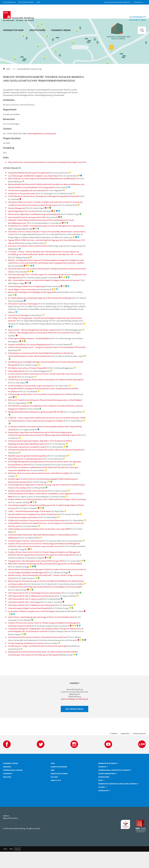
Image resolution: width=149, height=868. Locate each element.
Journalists (103, 807)
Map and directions (11, 834)
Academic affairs (11, 780)
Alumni (102, 803)
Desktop (18, 865)
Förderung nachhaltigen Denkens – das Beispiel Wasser (30, 355)
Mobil (5, 865)
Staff (100, 797)
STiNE (38, 2)
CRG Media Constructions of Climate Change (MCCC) (29, 384)
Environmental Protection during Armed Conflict (27, 234)
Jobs (53, 786)
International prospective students (114, 786)
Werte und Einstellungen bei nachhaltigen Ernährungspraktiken (33, 309)
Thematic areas (61, 30)
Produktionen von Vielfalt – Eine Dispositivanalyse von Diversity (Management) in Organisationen (46, 242)
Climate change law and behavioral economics (26, 660)
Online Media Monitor (17, 387)
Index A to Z (56, 797)
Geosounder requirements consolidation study (26, 463)
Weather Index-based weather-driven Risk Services (28, 507)
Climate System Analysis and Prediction (24, 534)
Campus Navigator (59, 783)
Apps (53, 780)
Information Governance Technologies (23, 320)
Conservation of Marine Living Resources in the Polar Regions (32, 628)
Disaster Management (17, 224)
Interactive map (13, 30)
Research (7, 783)
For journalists (9, 2)
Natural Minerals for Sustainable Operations (25, 475)
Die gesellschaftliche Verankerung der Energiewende (29, 189)
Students (102, 783)
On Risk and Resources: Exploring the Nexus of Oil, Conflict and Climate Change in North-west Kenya (47, 516)
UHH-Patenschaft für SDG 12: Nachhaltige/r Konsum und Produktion (35, 609)
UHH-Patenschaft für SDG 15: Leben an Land (25, 615)
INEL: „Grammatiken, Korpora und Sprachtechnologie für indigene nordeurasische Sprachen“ (44, 297)
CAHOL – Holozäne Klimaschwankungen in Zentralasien (30, 528)
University (8, 790)
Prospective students (108, 780)
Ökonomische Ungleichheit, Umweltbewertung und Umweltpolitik (34, 231)
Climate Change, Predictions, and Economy (25, 557)
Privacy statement (140, 750)
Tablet (11, 865)
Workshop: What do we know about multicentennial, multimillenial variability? (39, 490)
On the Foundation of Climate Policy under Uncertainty (30, 402)
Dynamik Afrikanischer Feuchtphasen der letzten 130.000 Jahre (33, 531)
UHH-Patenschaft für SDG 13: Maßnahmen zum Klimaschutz (32, 612)
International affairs (13, 786)
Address (6, 832)
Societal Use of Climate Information (22, 210)
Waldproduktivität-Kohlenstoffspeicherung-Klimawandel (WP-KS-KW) (36, 428)
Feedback (114, 750)
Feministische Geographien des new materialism (27, 207)
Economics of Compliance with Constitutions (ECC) (28, 262)
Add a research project (74, 725)
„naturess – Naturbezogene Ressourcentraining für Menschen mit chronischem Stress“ (42, 349)
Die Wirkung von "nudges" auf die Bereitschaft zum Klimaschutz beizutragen (38, 662)
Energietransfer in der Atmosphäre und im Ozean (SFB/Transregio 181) (35, 577)
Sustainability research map (29, 85)
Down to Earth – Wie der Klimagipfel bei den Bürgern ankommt (33, 346)
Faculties (7, 793)
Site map (54, 793)
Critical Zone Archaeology (18, 332)
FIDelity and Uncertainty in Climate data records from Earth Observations (37, 537)
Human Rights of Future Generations (23, 306)
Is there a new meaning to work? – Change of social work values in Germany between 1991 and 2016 (47, 364)
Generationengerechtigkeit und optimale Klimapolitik (29, 625)
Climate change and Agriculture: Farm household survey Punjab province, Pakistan (40, 411)
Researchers (104, 793)
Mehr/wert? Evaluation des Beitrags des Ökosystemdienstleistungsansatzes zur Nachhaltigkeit (45, 416)
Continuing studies (59, 790)
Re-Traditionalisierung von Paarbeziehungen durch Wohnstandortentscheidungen (40, 314)
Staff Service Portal (26, 2)
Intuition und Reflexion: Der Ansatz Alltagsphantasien (29, 361)
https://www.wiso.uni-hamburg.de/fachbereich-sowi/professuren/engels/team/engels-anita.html (47, 179)
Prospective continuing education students (118, 800)
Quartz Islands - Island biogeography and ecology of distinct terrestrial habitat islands (41, 633)
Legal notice (125, 750)
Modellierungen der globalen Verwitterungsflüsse (28, 472)
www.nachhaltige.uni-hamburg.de (74, 715)
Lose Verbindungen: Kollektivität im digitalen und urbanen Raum (33, 192)
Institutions (37, 30)
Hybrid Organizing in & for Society (22, 228)
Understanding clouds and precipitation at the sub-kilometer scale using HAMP (39, 545)
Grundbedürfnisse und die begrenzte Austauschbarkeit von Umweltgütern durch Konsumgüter (45, 603)
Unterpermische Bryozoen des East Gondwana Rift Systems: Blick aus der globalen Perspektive (45, 466)
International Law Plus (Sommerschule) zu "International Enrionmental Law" (38, 653)
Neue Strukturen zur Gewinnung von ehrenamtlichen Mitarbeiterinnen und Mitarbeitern (43, 195)
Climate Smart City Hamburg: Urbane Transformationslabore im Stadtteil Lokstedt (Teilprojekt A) (46, 396)
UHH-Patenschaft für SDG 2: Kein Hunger (24, 618)
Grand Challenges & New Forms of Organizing (26, 303)
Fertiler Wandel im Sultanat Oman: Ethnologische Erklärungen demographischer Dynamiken (44, 213)
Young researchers (107, 790)
